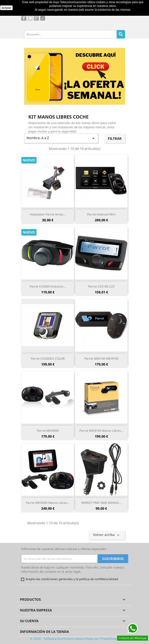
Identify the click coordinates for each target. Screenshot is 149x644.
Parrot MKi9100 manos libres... (101, 431)
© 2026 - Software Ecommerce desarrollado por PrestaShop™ (75, 639)
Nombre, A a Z (61, 138)
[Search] (121, 34)
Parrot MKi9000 (48, 431)
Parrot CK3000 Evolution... (48, 286)
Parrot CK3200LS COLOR (48, 358)
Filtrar (115, 139)
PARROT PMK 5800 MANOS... (101, 503)
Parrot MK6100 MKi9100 (101, 358)
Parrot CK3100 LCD (101, 286)
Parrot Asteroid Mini (101, 214)
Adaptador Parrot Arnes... (48, 214)
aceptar (6, 8)
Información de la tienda (44, 632)
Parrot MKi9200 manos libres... (48, 503)
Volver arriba (107, 535)
